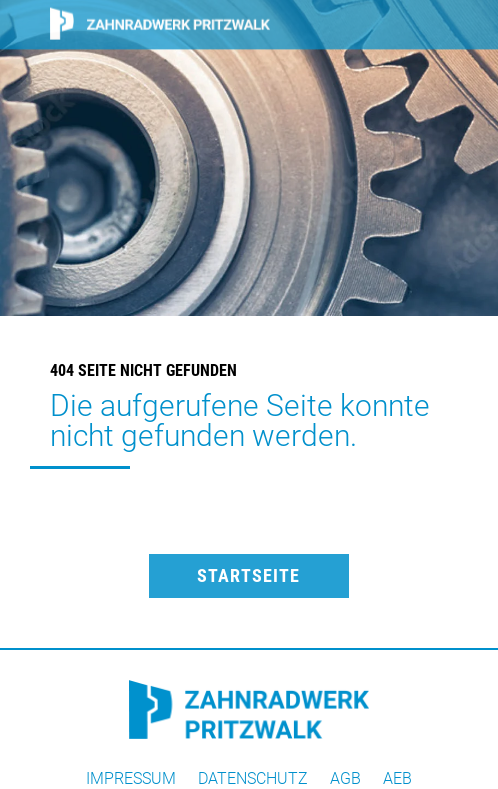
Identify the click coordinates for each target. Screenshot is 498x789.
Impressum (131, 779)
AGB (345, 779)
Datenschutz (253, 779)
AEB (397, 779)
